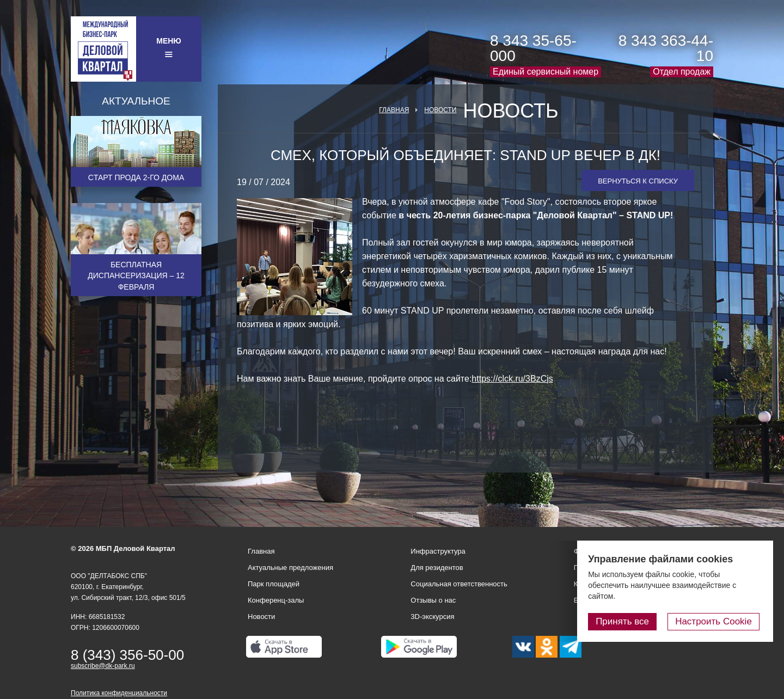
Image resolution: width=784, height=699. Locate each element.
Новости (440, 110)
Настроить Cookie (716, 621)
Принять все (628, 621)
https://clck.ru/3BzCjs (512, 379)
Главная (394, 110)
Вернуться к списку (638, 181)
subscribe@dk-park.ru (103, 666)
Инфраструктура (438, 551)
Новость (510, 111)
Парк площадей (274, 584)
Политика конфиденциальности (119, 693)
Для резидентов (437, 568)
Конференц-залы (276, 600)
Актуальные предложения (290, 568)
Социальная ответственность (459, 584)
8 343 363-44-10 (666, 48)
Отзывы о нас (433, 600)
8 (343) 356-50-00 (127, 655)
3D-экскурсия (432, 617)
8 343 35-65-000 (533, 48)
